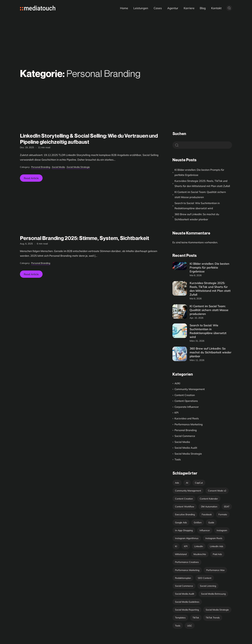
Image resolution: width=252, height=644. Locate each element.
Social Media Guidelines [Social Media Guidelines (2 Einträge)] (187, 602)
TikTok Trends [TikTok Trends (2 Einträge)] (213, 618)
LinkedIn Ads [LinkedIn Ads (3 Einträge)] (217, 546)
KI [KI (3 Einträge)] (176, 546)
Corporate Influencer (187, 407)
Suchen (179, 134)
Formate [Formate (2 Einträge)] (223, 514)
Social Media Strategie (78, 167)
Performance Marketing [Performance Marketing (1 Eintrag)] (187, 570)
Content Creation (185, 395)
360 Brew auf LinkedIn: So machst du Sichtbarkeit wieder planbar (197, 217)
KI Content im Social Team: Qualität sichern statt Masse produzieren (200, 195)
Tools (178, 459)
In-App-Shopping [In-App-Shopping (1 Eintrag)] (184, 530)
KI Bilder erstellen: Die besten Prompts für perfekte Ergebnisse (199, 172)
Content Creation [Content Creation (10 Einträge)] (184, 499)
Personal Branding (41, 167)
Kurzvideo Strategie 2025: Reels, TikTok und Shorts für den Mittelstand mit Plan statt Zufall (202, 183)
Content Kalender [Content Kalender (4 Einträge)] (209, 499)
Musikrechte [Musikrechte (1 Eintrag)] (200, 554)
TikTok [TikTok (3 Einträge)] (196, 618)
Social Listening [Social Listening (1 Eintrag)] (208, 586)
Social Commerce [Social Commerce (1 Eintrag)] (184, 586)
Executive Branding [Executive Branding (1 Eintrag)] (185, 514)
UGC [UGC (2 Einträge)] (190, 626)
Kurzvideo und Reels (187, 418)
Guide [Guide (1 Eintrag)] (211, 523)
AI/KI (177, 383)
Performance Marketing (189, 424)
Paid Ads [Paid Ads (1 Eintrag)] (217, 554)
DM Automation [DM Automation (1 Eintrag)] (209, 507)
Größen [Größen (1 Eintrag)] (198, 523)
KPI (176, 413)
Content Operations (186, 401)
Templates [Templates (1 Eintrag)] (180, 618)
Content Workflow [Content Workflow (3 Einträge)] (185, 507)
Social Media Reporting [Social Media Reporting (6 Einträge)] (187, 610)
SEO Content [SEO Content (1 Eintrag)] (205, 578)
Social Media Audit (186, 448)
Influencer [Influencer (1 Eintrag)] (205, 530)
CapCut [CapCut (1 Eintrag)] (199, 483)
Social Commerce (185, 436)
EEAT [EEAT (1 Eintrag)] (227, 507)
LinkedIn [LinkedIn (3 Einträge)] (199, 546)
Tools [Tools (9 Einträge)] (178, 626)
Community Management (190, 389)
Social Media (58, 167)
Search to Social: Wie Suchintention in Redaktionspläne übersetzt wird (197, 206)
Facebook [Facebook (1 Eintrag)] (207, 514)
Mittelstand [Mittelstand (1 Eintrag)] (181, 554)
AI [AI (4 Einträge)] (187, 483)
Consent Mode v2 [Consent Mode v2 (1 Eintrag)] (217, 491)
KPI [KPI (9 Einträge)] (186, 546)
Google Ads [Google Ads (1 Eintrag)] (181, 523)
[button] (7, 637)
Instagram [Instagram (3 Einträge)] (222, 530)
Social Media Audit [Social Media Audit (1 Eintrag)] (185, 594)
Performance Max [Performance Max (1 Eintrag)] (215, 570)
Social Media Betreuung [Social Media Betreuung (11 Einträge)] (213, 594)
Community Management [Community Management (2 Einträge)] (188, 491)
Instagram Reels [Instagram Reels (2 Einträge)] (214, 538)
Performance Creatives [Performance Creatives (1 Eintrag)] (187, 562)
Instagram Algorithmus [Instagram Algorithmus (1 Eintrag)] (187, 538)
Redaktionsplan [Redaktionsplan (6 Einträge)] (183, 578)
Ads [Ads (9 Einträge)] (177, 483)
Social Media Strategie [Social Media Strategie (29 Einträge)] (217, 610)
